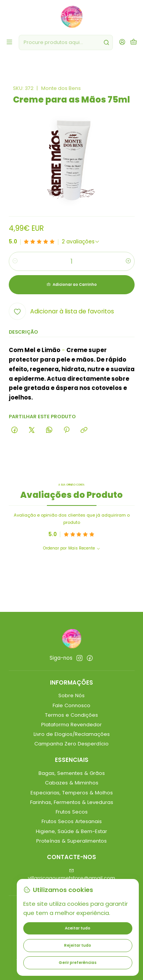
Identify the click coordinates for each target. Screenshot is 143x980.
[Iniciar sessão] (122, 42)
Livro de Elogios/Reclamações (72, 734)
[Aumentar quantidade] (128, 261)
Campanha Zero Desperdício (71, 744)
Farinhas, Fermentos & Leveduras (72, 802)
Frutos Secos (72, 812)
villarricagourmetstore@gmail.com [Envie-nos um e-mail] (71, 875)
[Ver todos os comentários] (81, 242)
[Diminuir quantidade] (15, 261)
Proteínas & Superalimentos (71, 841)
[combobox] (66, 42)
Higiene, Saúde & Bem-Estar (71, 831)
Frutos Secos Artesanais (72, 821)
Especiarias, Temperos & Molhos (72, 793)
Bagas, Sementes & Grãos (72, 773)
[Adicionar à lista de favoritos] (61, 311)
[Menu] (9, 42)
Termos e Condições (71, 715)
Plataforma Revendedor (71, 725)
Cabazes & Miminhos (72, 783)
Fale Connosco (71, 705)
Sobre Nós (71, 695)
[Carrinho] (134, 42)
